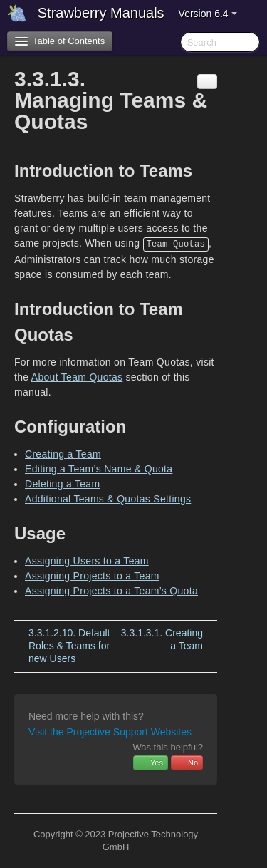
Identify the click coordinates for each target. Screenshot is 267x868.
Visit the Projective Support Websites (110, 732)
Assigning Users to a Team (87, 561)
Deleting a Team (62, 484)
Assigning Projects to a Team (92, 576)
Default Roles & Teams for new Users (69, 646)
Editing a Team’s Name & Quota (99, 469)
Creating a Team (63, 454)
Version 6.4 (208, 14)
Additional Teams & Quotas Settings (108, 499)
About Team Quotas (77, 377)
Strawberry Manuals (101, 13)
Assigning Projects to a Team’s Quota (111, 591)
